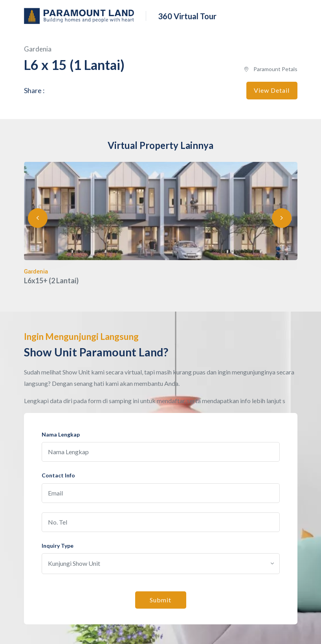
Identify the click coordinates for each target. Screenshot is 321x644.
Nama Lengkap (61, 434)
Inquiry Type (58, 546)
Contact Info (58, 475)
